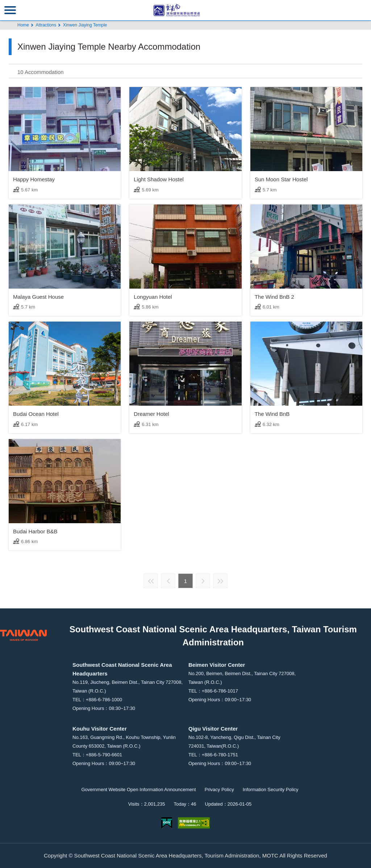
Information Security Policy (271, 790)
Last (220, 581)
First (151, 581)
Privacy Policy (219, 790)
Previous (168, 581)
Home (23, 25)
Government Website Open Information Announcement (138, 790)
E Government (167, 823)
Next (203, 581)
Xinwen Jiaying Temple (85, 25)
